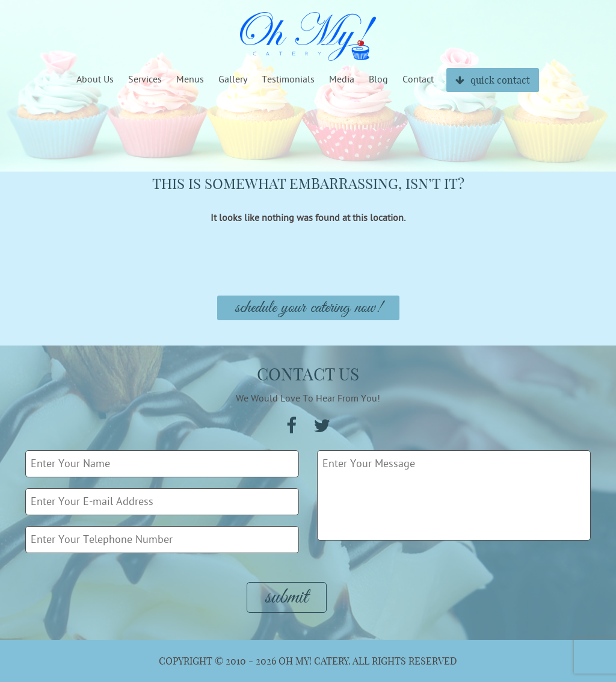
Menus (190, 79)
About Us (95, 79)
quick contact (493, 80)
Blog (378, 79)
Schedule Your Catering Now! (308, 308)
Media (342, 79)
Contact (418, 79)
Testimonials (288, 79)
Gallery (233, 79)
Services (145, 79)
